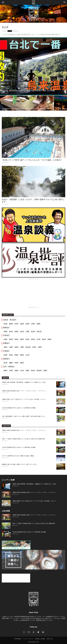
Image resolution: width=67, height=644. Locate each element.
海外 (8, 25)
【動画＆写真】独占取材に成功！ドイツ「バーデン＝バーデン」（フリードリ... (24, 391)
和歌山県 (28, 347)
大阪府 (5, 347)
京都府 (11, 347)
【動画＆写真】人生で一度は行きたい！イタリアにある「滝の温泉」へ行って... (24, 399)
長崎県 (16, 370)
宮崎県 (27, 370)
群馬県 (16, 331)
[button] (65, 2)
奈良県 (34, 347)
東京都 (33, 331)
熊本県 (33, 370)
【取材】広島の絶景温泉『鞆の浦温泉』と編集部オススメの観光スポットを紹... (24, 382)
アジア (10, 31)
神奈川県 (39, 331)
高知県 (16, 363)
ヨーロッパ (15, 31)
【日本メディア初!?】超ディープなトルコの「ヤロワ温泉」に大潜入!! (32, 160)
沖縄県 (45, 370)
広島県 (5, 355)
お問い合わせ (50, 639)
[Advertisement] (33, 294)
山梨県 (5, 339)
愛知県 (49, 339)
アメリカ (4, 31)
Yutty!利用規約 (18, 639)
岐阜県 (44, 339)
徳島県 (22, 363)
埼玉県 (22, 331)
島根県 (22, 355)
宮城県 (22, 324)
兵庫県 (40, 347)
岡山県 (11, 355)
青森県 (11, 324)
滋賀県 (16, 347)
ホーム (3, 25)
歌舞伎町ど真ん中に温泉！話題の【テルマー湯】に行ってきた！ (20, 464)
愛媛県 (11, 363)
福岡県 (5, 370)
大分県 (22, 370)
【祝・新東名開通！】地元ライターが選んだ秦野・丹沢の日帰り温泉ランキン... (24, 416)
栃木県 (11, 331)
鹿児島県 (39, 370)
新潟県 (16, 339)
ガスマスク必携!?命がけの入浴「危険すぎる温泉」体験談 (18, 456)
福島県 (38, 324)
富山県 (27, 339)
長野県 (22, 339)
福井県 (33, 339)
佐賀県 (11, 370)
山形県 (33, 324)
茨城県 (5, 331)
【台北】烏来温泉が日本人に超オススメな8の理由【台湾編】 (19, 408)
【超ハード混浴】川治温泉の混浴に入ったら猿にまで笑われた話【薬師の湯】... (24, 439)
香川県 (5, 363)
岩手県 (16, 324)
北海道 (5, 324)
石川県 (38, 339)
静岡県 (11, 339)
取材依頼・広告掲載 (40, 639)
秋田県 (27, 324)
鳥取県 (16, 355)
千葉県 (27, 331)
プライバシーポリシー (28, 639)
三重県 (22, 347)
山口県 (27, 355)
